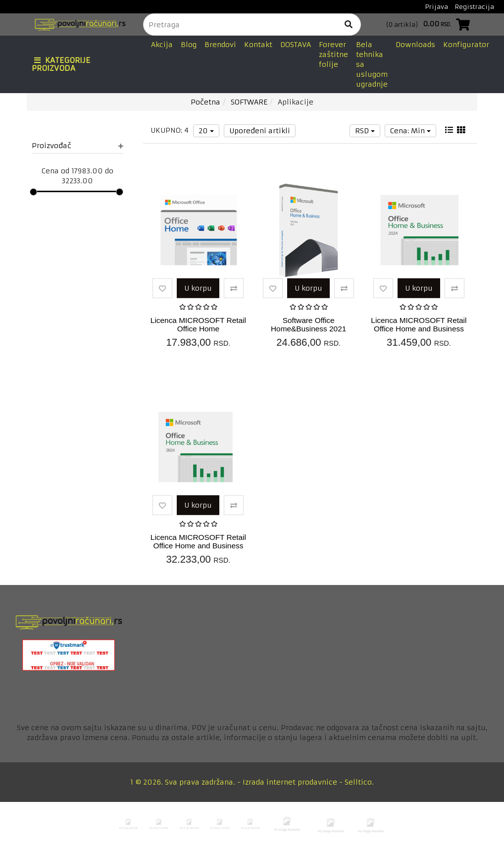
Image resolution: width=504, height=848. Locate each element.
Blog (189, 45)
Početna (205, 102)
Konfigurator (466, 45)
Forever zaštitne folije (333, 54)
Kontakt (258, 45)
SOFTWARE (249, 102)
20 (206, 131)
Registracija (475, 7)
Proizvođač (77, 146)
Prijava (437, 7)
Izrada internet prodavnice (290, 782)
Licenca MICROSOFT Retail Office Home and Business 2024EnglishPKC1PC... (198, 546)
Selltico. (359, 782)
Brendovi (220, 45)
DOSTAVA (296, 45)
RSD (365, 131)
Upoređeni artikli (260, 131)
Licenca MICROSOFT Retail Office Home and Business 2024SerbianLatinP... (419, 329)
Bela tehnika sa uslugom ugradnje (372, 64)
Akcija (162, 45)
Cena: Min (410, 131)
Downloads (415, 45)
